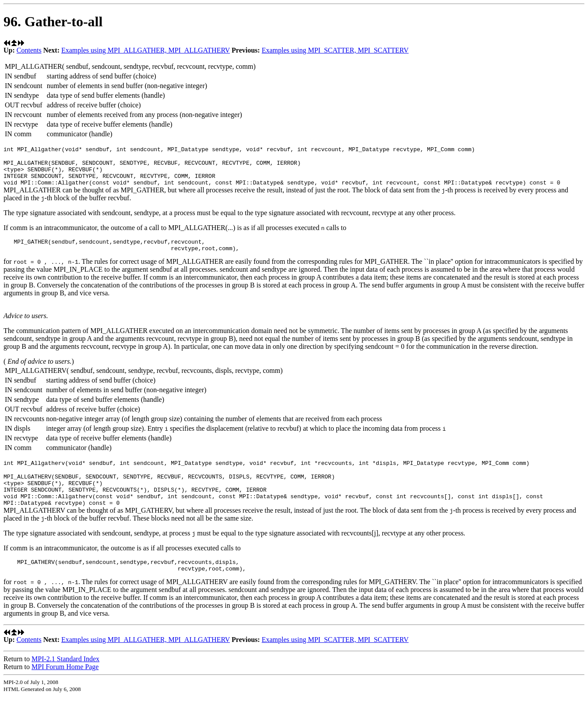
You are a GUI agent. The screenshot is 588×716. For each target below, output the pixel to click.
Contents (29, 50)
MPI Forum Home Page (65, 686)
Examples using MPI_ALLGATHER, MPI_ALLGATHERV (146, 50)
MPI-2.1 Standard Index (65, 679)
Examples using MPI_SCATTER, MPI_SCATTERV (335, 50)
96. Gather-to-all (53, 21)
